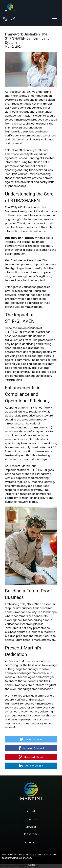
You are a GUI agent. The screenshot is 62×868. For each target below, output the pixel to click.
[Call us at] (5, 19)
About (31, 811)
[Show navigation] (55, 19)
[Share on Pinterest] (31, 757)
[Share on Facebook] (31, 748)
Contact (31, 842)
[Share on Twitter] (31, 739)
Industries (31, 834)
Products (31, 820)
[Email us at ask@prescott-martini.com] (13, 19)
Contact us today (32, 723)
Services (31, 827)
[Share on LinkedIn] (31, 766)
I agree (31, 865)
